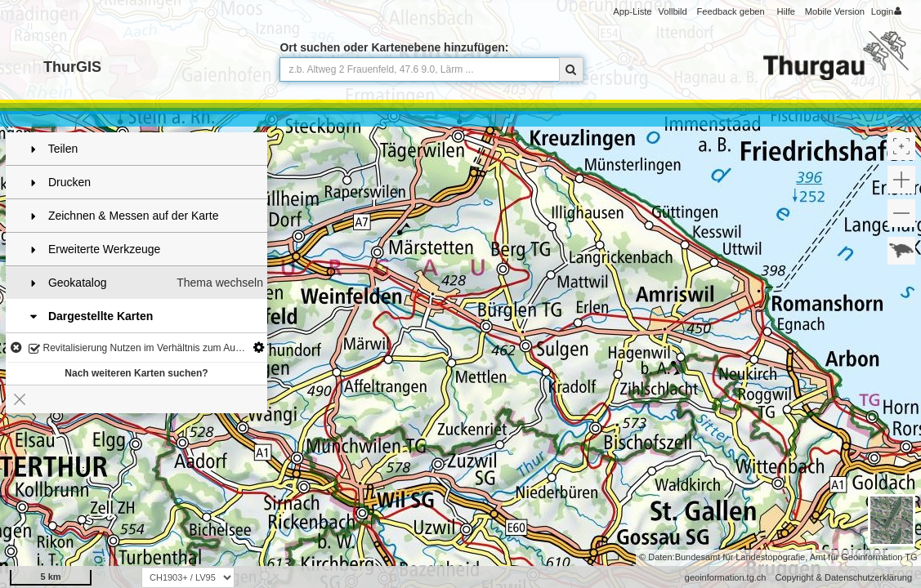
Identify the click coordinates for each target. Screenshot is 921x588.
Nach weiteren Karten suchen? (136, 373)
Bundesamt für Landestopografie (740, 557)
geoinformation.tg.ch (726, 577)
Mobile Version (835, 11)
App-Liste (632, 11)
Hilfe (786, 11)
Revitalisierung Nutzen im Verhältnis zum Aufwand (145, 349)
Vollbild (672, 11)
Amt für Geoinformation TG (864, 557)
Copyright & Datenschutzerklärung (843, 577)
